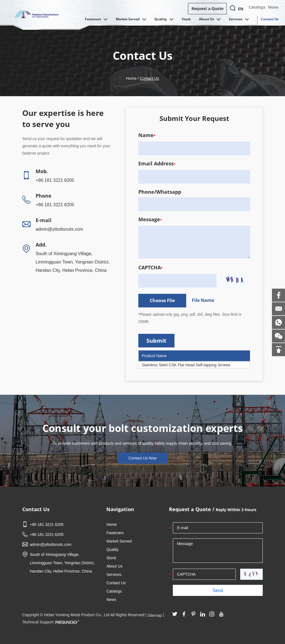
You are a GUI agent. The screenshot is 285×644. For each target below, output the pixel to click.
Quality (164, 19)
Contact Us (270, 19)
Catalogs (257, 7)
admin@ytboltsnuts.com (59, 229)
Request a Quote (207, 8)
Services (239, 19)
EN (241, 9)
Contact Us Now (142, 458)
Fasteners (96, 19)
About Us (210, 19)
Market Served (131, 19)
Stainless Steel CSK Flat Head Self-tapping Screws (186, 365)
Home (131, 78)
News (273, 7)
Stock (186, 19)
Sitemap (155, 615)
